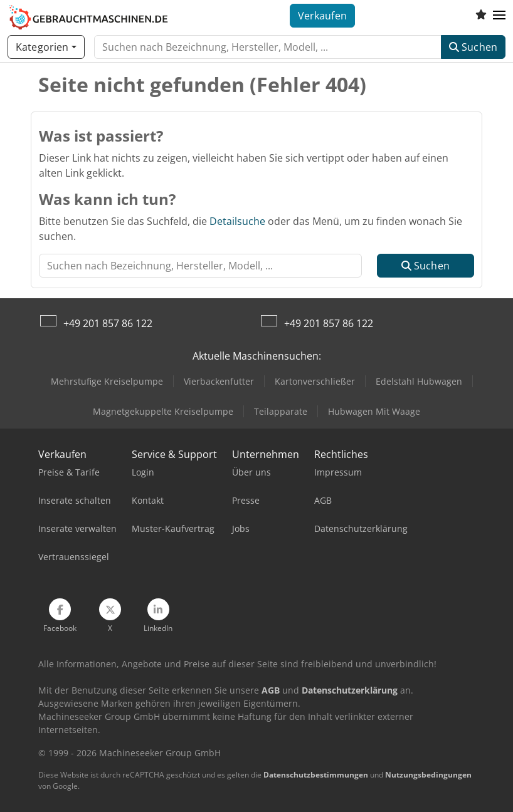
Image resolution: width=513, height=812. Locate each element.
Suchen (473, 47)
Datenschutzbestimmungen (316, 775)
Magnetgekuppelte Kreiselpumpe (163, 411)
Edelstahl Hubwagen (419, 381)
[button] (499, 16)
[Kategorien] (46, 47)
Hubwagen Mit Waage (374, 411)
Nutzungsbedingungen (428, 775)
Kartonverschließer (315, 381)
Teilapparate (281, 411)
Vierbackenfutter (219, 381)
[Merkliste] (481, 16)
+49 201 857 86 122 (108, 323)
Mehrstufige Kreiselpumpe (107, 381)
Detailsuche (237, 221)
